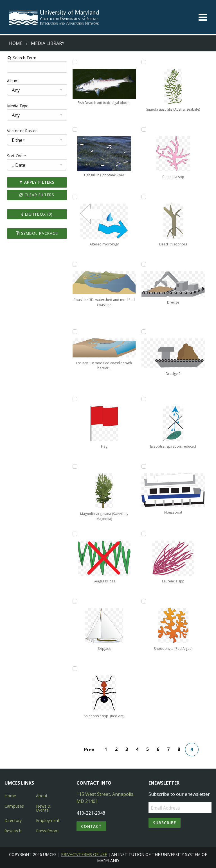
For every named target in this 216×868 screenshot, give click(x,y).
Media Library (48, 43)
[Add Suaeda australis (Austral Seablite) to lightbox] (145, 62)
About (42, 796)
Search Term (18, 58)
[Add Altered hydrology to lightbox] (73, 197)
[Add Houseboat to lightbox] (145, 466)
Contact (91, 826)
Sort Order (13, 156)
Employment (48, 820)
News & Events (43, 808)
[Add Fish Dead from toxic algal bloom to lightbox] (73, 62)
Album (9, 81)
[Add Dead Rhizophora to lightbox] (145, 197)
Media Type (14, 106)
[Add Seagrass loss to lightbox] (73, 534)
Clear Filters (35, 195)
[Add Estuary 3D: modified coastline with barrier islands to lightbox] (73, 332)
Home (16, 43)
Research (13, 831)
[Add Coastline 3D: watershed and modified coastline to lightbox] (73, 264)
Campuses (14, 806)
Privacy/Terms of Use (84, 854)
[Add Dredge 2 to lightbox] (145, 332)
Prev (90, 749)
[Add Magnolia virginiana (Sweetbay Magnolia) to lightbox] (73, 466)
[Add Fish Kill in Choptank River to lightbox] (73, 129)
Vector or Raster (19, 131)
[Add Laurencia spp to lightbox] (145, 534)
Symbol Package (34, 233)
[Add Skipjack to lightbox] (73, 601)
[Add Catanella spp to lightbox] (145, 129)
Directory (13, 820)
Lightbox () (35, 214)
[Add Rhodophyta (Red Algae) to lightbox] (145, 601)
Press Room (47, 831)
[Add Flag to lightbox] (73, 399)
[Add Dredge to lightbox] (145, 264)
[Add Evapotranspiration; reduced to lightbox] (145, 399)
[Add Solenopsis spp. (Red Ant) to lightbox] (73, 669)
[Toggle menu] (203, 17)
